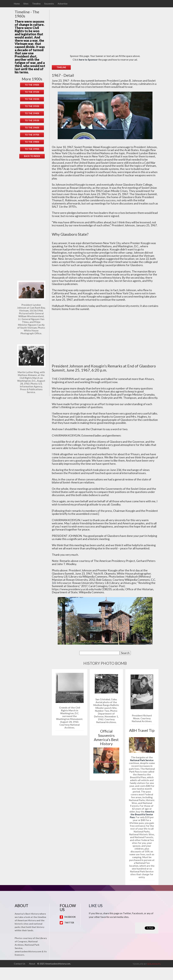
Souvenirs (49, 4)
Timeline (36, 4)
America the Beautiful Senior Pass (142, 814)
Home (17, 4)
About (32, 964)
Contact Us (20, 964)
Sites (26, 4)
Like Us (96, 906)
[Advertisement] (32, 220)
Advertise (63, 4)
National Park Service (142, 760)
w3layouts (154, 964)
